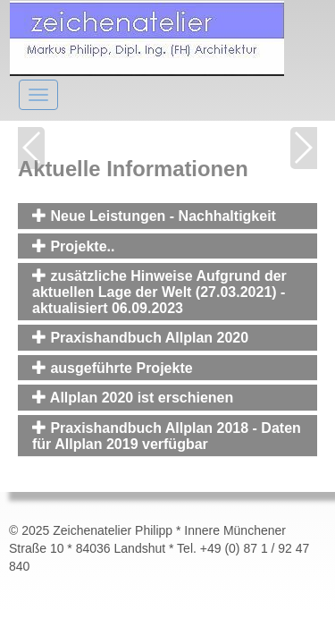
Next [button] (304, 148)
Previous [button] (31, 148)
